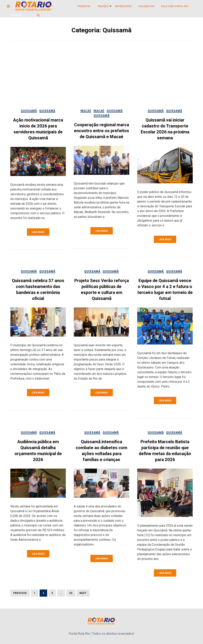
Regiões (103, 6)
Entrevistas (123, 6)
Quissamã (29, 111)
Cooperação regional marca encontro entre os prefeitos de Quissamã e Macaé (101, 131)
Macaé (86, 111)
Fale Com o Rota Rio (175, 6)
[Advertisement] (101, 79)
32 (69, 593)
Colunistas (147, 6)
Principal (84, 6)
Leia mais (38, 232)
